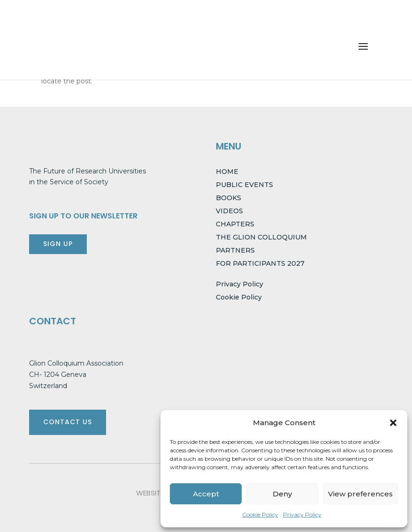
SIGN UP (58, 244)
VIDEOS (229, 211)
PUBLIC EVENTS (244, 185)
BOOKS (229, 198)
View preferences (360, 494)
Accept (206, 494)
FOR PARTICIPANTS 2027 (260, 263)
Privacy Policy (302, 514)
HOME (227, 172)
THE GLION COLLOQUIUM (261, 237)
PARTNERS (235, 250)
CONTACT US (68, 422)
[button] (393, 423)
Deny (282, 494)
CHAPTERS (235, 224)
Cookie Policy (260, 514)
